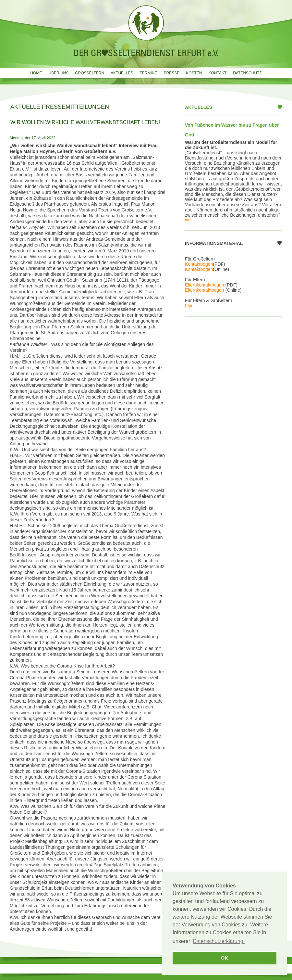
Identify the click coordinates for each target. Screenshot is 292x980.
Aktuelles (122, 73)
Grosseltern (90, 73)
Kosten (194, 73)
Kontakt (217, 73)
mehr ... (192, 220)
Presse (171, 73)
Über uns (58, 73)
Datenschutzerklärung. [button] (219, 941)
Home (36, 73)
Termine (148, 73)
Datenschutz (247, 73)
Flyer (190, 306)
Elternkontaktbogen (205, 285)
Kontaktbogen (199, 264)
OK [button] (225, 958)
